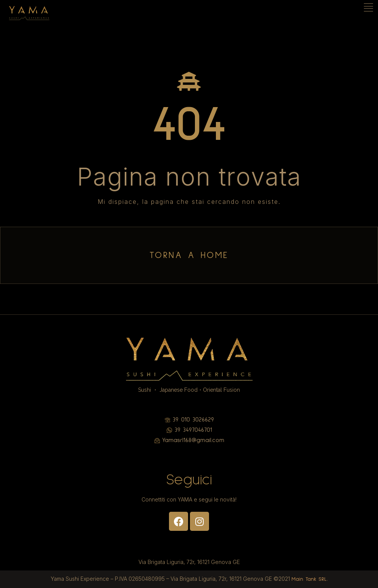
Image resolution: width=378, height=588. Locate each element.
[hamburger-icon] (369, 8)
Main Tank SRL (309, 579)
